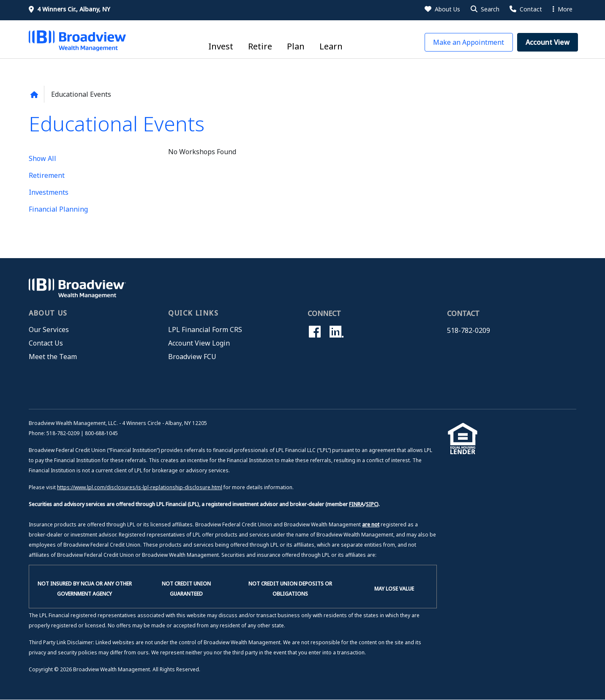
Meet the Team (53, 357)
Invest (221, 46)
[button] (484, 9)
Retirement (47, 175)
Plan (296, 46)
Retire (260, 46)
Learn (331, 46)
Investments (49, 192)
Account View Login (199, 343)
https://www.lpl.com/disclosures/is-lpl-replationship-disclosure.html (140, 487)
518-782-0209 (469, 330)
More (563, 9)
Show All (42, 158)
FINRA (356, 504)
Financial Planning (58, 209)
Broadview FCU (192, 357)
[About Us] (442, 9)
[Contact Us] (525, 9)
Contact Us (46, 343)
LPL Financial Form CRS (205, 330)
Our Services (49, 330)
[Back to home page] (34, 95)
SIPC (371, 504)
